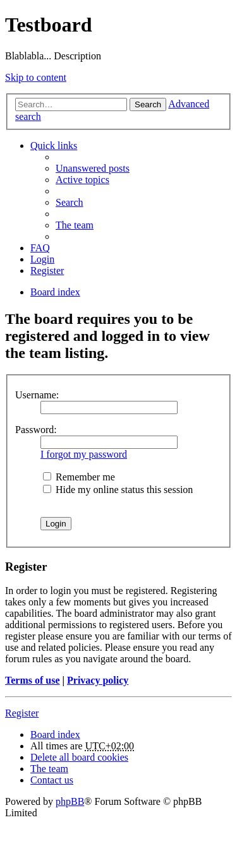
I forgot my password (84, 454)
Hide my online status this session (118, 490)
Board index (55, 734)
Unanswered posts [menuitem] (93, 168)
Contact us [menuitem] (52, 780)
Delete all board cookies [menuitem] (79, 757)
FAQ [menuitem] (40, 248)
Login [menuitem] (42, 259)
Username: (37, 395)
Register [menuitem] (47, 271)
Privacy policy (98, 680)
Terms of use (33, 680)
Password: (36, 430)
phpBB (70, 801)
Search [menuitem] (70, 202)
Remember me (79, 477)
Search (148, 104)
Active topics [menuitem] (82, 180)
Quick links (54, 146)
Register (22, 713)
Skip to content (36, 77)
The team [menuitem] (75, 225)
